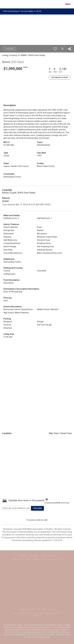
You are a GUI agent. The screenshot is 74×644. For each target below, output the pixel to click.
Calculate (37, 508)
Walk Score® (42, 520)
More (68, 4)
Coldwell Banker (28, 556)
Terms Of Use (27, 610)
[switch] (55, 49)
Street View (66, 433)
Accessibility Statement (28, 613)
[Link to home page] (5, 4)
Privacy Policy (46, 610)
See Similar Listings (60, 77)
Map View (54, 433)
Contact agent (10, 49)
